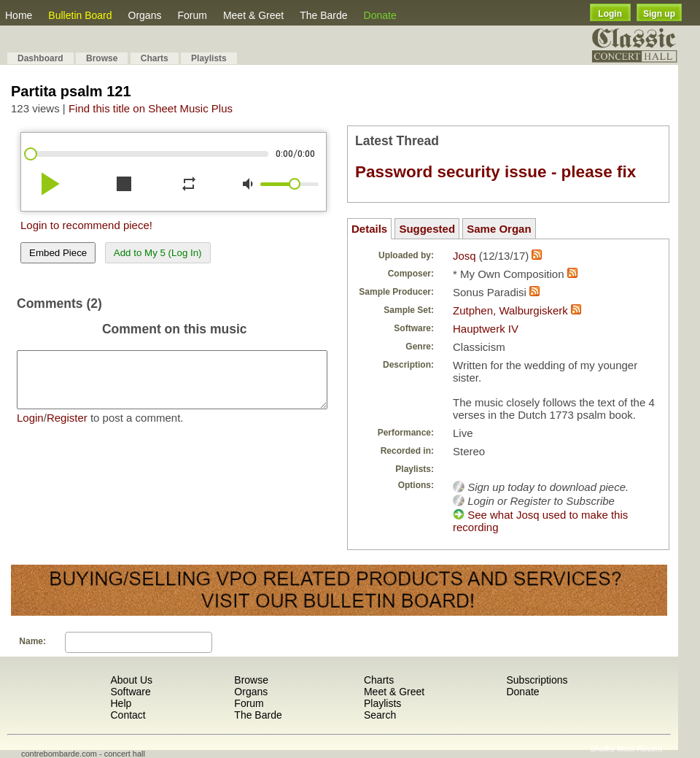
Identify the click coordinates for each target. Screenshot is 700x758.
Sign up (659, 14)
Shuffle (602, 749)
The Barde (323, 15)
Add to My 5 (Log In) (158, 253)
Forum (192, 15)
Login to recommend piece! (86, 225)
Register (67, 429)
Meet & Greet (253, 15)
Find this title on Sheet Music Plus (151, 108)
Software (130, 692)
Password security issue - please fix (495, 172)
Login (610, 14)
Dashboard (40, 58)
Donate (380, 15)
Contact (128, 715)
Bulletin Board (80, 15)
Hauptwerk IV (486, 329)
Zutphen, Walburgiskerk (510, 310)
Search (380, 715)
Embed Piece (58, 253)
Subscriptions (537, 680)
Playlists (209, 58)
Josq (464, 256)
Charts (155, 58)
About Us (131, 680)
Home (19, 15)
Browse (102, 58)
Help (121, 703)
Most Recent (639, 749)
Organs (145, 15)
